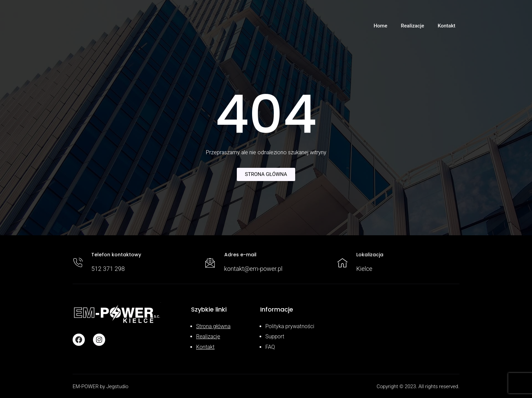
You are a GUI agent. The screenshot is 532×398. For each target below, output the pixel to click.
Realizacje (208, 336)
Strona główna (213, 326)
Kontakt (205, 347)
